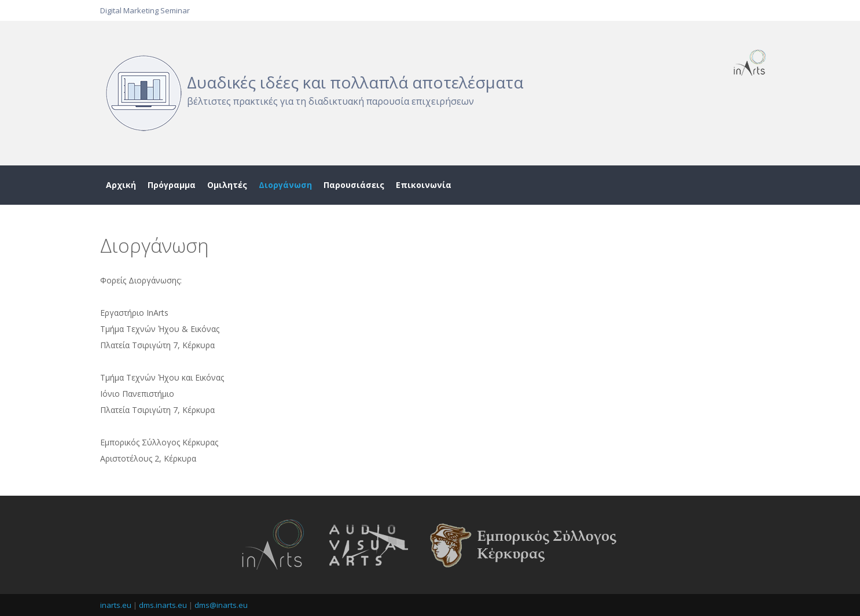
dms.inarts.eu (163, 605)
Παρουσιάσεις (354, 185)
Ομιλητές (227, 185)
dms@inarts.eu (221, 605)
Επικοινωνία (424, 185)
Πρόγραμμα (172, 185)
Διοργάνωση (285, 185)
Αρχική (121, 185)
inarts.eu (116, 605)
